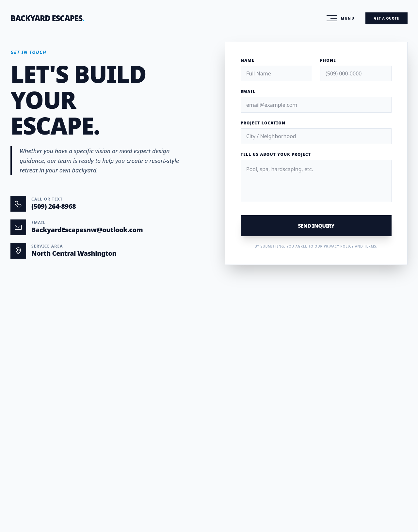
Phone (328, 60)
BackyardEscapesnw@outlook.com (87, 230)
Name (248, 60)
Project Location (263, 123)
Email (248, 92)
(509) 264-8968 (54, 206)
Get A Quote (386, 18)
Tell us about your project (276, 154)
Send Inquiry (316, 226)
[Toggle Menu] (341, 18)
